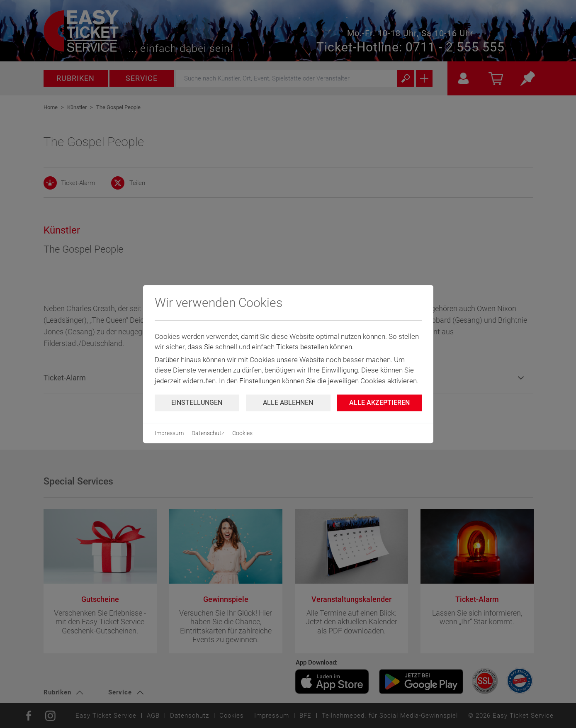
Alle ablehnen (288, 403)
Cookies (242, 433)
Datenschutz (208, 433)
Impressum (169, 433)
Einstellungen (197, 403)
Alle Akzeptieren (379, 403)
